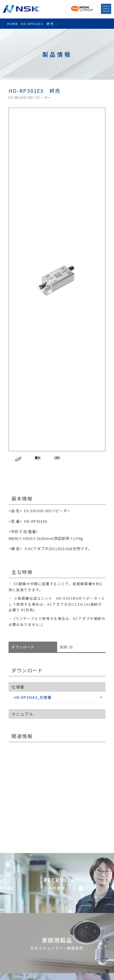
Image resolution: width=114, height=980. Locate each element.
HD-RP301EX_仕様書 (33, 697)
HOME (13, 24)
